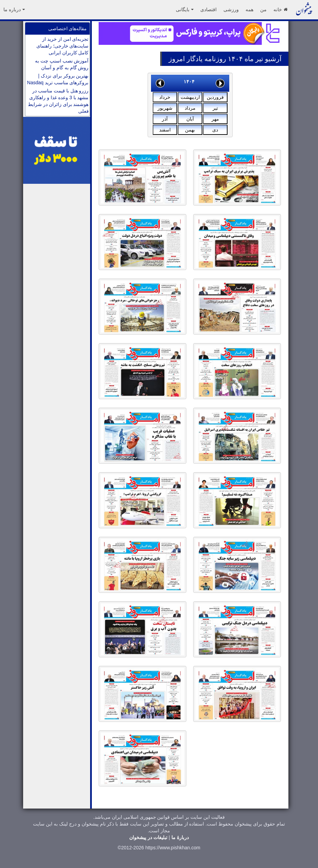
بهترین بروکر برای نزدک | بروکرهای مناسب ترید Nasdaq (58, 79)
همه (249, 10)
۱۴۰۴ (189, 82)
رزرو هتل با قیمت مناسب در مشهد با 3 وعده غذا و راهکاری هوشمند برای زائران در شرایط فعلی (58, 101)
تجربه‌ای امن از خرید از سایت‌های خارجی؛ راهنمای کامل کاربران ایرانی (63, 46)
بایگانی (185, 10)
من (263, 10)
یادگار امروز (186, 59)
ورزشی (231, 10)
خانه (280, 10)
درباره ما (14, 10)
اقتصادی (208, 10)
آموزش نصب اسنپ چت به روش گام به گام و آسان (62, 64)
